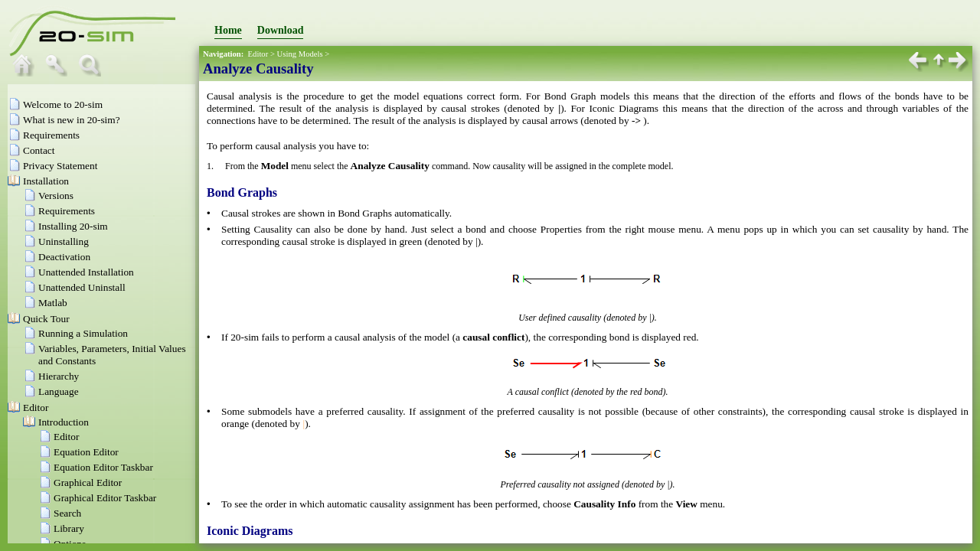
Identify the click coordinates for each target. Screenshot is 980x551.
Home (228, 30)
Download (281, 30)
